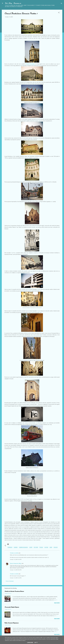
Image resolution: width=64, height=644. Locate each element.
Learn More (30, 643)
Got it (36, 643)
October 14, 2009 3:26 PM (16, 559)
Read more (57, 603)
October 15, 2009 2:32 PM (16, 578)
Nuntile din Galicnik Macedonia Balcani (14, 591)
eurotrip (46, 547)
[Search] (61, 4)
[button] (59, 13)
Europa (41, 547)
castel (31, 547)
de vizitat (36, 547)
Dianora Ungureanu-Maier (16, 563)
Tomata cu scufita (14, 553)
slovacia (56, 547)
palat (51, 547)
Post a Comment (10, 581)
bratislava (10, 547)
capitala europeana (23, 547)
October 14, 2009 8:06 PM (16, 570)
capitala (16, 547)
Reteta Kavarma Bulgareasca (11, 623)
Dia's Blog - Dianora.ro (13, 3)
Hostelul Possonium (30, 64)
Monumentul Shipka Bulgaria (12, 607)
